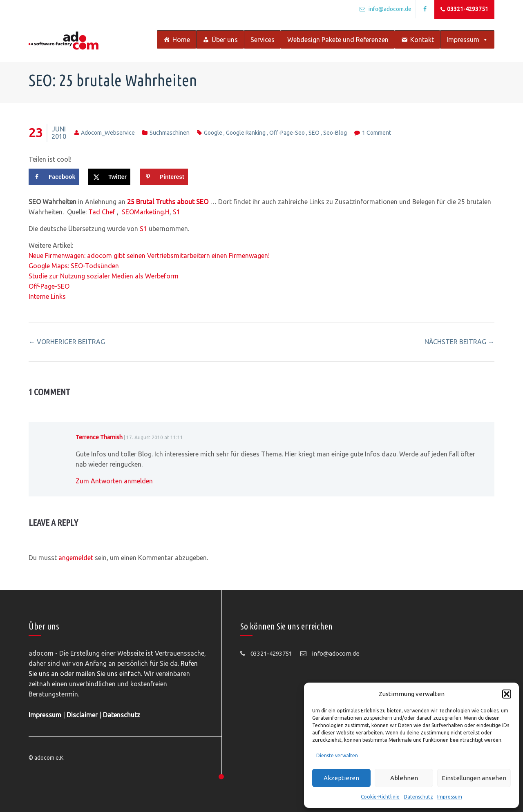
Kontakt (422, 40)
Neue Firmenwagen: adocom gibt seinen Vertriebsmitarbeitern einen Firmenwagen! (149, 256)
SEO (314, 133)
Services (263, 40)
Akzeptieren (341, 778)
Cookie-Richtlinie (380, 797)
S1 (176, 212)
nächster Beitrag (459, 342)
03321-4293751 (464, 9)
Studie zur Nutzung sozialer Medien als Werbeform (104, 276)
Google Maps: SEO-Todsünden (74, 266)
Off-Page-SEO (49, 286)
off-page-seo (287, 133)
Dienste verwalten (337, 755)
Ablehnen (404, 778)
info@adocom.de (386, 9)
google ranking (246, 133)
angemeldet (76, 558)
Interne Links (47, 296)
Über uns (225, 40)
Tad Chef (103, 212)
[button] (507, 694)
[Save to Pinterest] (164, 177)
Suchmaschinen (170, 133)
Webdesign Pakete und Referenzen (338, 40)
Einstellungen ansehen (474, 778)
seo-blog (335, 133)
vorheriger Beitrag (67, 342)
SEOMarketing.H (146, 212)
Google (213, 133)
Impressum (450, 797)
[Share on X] (109, 177)
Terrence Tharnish (99, 437)
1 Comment (377, 133)
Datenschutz (418, 797)
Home (181, 40)
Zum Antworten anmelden (114, 481)
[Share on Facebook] (54, 177)
